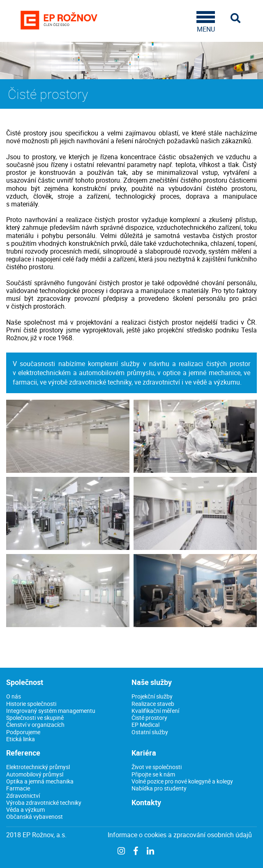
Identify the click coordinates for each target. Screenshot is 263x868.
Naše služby (152, 682)
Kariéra (144, 753)
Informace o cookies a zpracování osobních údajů (180, 835)
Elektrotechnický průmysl (38, 767)
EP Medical (145, 725)
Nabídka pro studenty (159, 788)
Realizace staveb (153, 704)
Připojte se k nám (153, 774)
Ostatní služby (150, 732)
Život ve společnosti (157, 767)
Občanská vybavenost (35, 816)
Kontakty (146, 802)
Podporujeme (23, 732)
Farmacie (18, 788)
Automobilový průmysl (35, 774)
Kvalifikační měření (155, 711)
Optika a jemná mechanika (40, 781)
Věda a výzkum (25, 810)
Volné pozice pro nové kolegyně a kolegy (182, 781)
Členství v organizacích (35, 725)
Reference (23, 753)
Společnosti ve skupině (35, 718)
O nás (14, 696)
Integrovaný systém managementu (51, 711)
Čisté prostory (149, 718)
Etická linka (21, 739)
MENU (206, 22)
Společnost (25, 682)
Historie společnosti (31, 704)
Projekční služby (152, 696)
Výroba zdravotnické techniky (44, 803)
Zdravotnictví (23, 796)
